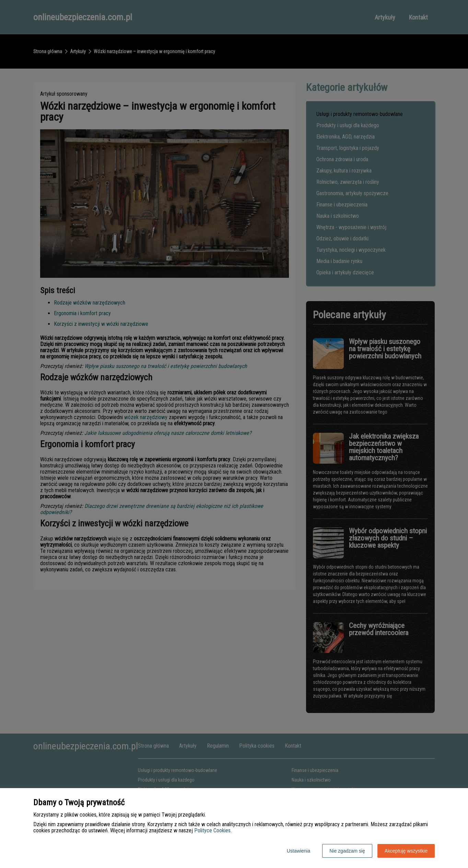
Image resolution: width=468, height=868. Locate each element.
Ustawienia (299, 851)
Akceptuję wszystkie (406, 851)
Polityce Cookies (212, 830)
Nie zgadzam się (347, 851)
